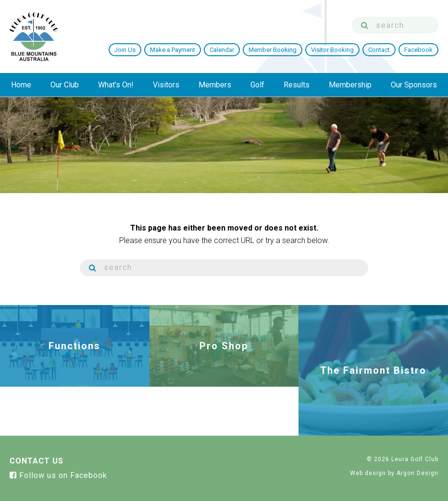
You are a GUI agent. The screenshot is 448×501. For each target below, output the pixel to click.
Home (21, 85)
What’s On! (116, 85)
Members (215, 85)
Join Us (125, 50)
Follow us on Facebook (58, 475)
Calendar (222, 50)
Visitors (166, 85)
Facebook (418, 50)
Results (297, 85)
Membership (350, 85)
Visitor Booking (332, 50)
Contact (379, 50)
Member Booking (273, 50)
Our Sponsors (414, 85)
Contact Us (37, 461)
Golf (257, 85)
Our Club (65, 85)
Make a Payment (173, 50)
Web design (368, 473)
